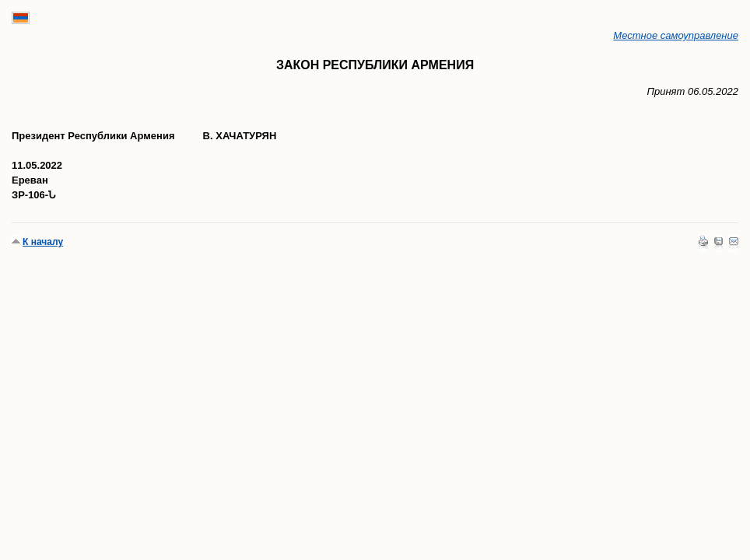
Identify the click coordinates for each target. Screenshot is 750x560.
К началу (43, 242)
